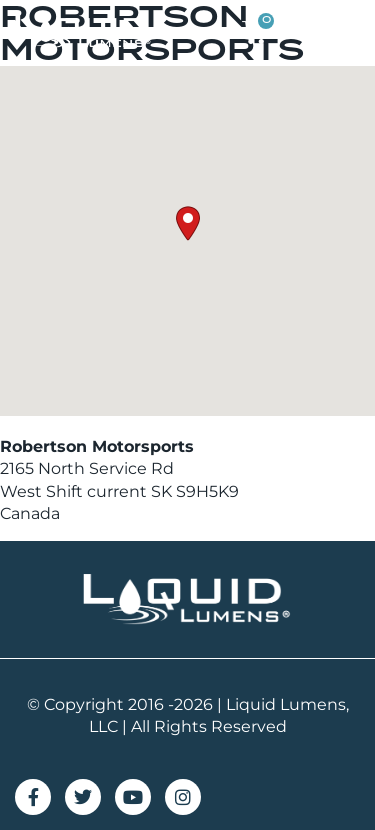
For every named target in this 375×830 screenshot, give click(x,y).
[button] (342, 32)
